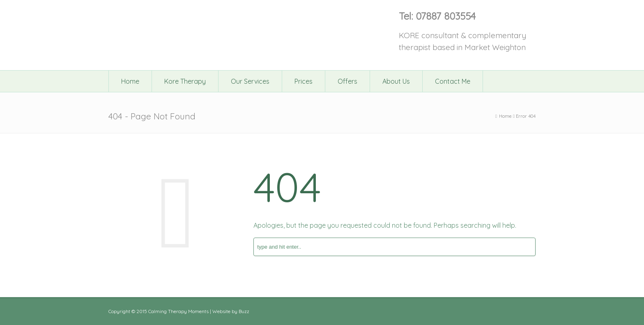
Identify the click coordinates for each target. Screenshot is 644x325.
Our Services (250, 81)
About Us (396, 81)
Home (130, 81)
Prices (304, 81)
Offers (347, 81)
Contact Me (453, 81)
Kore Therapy (185, 81)
